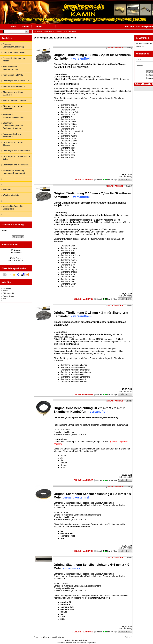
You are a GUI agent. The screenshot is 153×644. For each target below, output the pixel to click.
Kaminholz (8, 189)
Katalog (45, 31)
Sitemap (6, 291)
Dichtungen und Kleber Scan (16, 165)
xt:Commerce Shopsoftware (86, 643)
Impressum (7, 288)
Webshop (68, 640)
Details (128, 186)
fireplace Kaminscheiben (14, 52)
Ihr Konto (130, 27)
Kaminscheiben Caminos (14, 86)
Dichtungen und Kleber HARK (16, 81)
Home (13, 27)
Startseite (37, 31)
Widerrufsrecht (8, 293)
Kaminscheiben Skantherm (15, 100)
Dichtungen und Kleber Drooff (16, 151)
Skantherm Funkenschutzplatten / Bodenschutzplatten (13, 126)
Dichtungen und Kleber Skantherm (63, 31)
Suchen (25, 27)
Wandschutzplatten (11, 195)
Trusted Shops (8, 296)
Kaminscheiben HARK (13, 75)
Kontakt (38, 27)
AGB (4, 299)
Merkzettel (141, 27)
